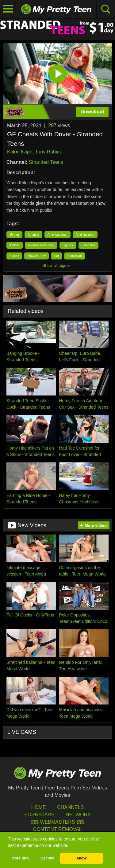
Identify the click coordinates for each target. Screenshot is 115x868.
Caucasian (74, 256)
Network (78, 815)
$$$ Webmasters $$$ (57, 822)
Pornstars (39, 815)
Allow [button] (82, 858)
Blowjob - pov (36, 256)
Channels (70, 807)
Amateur (33, 235)
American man (57, 235)
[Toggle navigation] (8, 9)
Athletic (15, 245)
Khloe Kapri (20, 152)
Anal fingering (85, 235)
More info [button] (20, 858)
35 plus (14, 235)
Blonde (14, 256)
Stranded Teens (46, 162)
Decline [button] (47, 858)
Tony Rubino (49, 152)
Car (56, 256)
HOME (39, 807)
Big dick (68, 245)
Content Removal (57, 829)
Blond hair (88, 245)
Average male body (41, 245)
